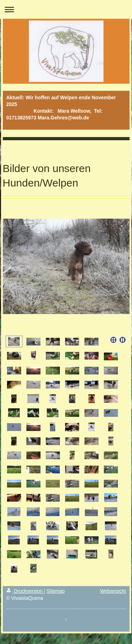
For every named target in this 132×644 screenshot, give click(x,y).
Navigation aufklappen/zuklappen (66, 9)
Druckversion (25, 591)
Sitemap (56, 591)
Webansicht (113, 591)
